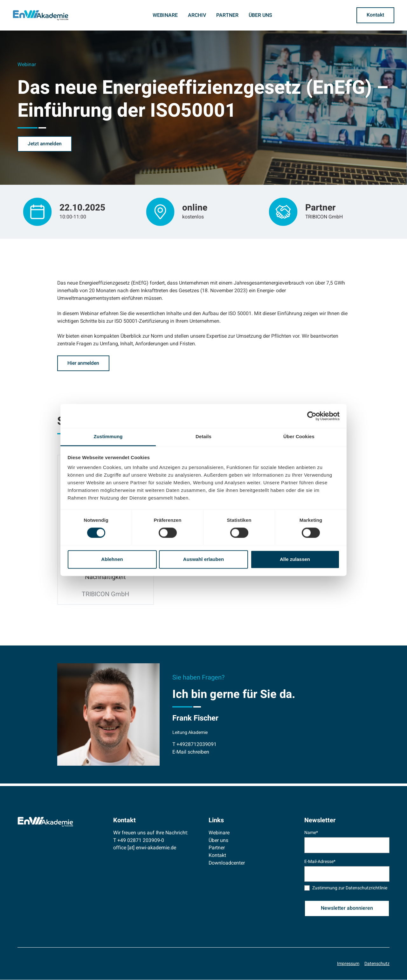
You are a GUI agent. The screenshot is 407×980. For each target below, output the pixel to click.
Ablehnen (112, 559)
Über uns (260, 15)
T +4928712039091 (194, 745)
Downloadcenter (227, 863)
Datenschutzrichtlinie (366, 889)
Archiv (197, 15)
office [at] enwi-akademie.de (145, 848)
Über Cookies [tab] (299, 436)
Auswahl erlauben (203, 559)
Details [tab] (203, 436)
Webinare (165, 15)
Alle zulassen (295, 559)
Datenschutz (377, 964)
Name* (311, 833)
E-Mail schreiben (191, 752)
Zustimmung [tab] (108, 436)
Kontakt (217, 856)
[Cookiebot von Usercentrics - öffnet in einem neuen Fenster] (312, 416)
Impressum (348, 964)
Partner (227, 15)
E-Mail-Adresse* (320, 862)
